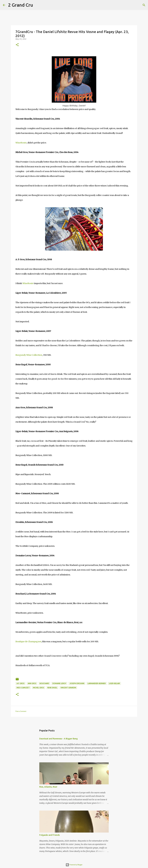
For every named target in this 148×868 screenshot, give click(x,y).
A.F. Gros (21, 683)
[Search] (37, 5)
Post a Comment (21, 711)
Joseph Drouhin (77, 683)
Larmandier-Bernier (97, 683)
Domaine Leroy (59, 683)
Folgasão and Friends (50, 835)
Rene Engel (52, 688)
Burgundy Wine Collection (29, 355)
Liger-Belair (114, 683)
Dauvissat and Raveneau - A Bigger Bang (58, 739)
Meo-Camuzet (23, 688)
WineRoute (21, 143)
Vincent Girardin (68, 688)
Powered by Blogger (74, 865)
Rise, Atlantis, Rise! (48, 787)
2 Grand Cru (21, 5)
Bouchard (44, 683)
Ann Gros (32, 683)
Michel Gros (39, 688)
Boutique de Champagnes (28, 642)
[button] (17, 45)
